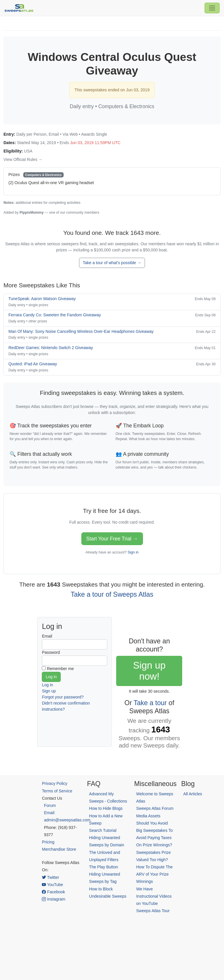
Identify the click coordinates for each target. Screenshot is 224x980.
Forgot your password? (63, 697)
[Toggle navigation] (212, 8)
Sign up (49, 691)
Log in (47, 685)
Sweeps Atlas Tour (153, 911)
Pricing (48, 842)
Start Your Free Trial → (112, 539)
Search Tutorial (103, 830)
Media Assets (148, 816)
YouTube (52, 885)
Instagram (53, 899)
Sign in (133, 552)
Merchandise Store (59, 849)
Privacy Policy (54, 783)
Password (51, 652)
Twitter (50, 877)
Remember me (60, 669)
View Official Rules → (23, 159)
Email (47, 636)
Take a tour (150, 703)
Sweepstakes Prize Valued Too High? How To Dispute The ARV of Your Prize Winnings (155, 867)
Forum (50, 805)
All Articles (193, 794)
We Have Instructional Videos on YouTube (154, 896)
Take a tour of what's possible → (112, 263)
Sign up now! (149, 671)
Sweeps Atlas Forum (155, 808)
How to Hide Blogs (106, 808)
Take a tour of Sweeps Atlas (112, 594)
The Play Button (104, 867)
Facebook (53, 892)
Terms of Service (57, 791)
